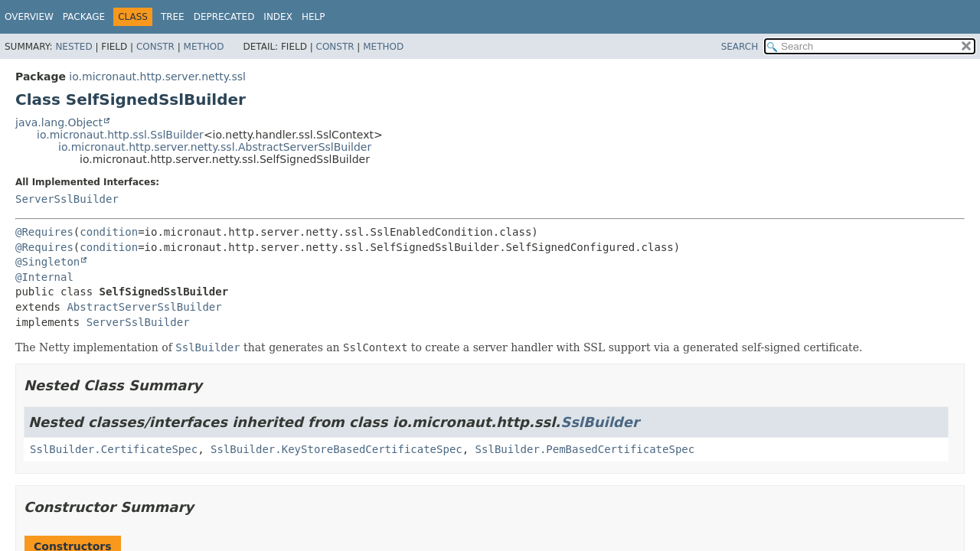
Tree (173, 17)
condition (109, 232)
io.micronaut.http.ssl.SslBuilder (120, 135)
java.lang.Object (59, 122)
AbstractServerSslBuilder (144, 307)
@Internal (44, 277)
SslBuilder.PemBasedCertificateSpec (585, 449)
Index (278, 17)
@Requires (44, 232)
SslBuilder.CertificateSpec (114, 449)
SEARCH (740, 47)
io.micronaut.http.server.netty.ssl (157, 77)
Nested (73, 47)
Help (314, 17)
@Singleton (47, 262)
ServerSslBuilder (67, 199)
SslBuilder (600, 422)
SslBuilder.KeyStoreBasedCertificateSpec (336, 449)
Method (204, 47)
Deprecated (224, 17)
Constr (155, 47)
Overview (29, 17)
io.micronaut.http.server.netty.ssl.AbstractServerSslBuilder (215, 147)
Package (84, 17)
